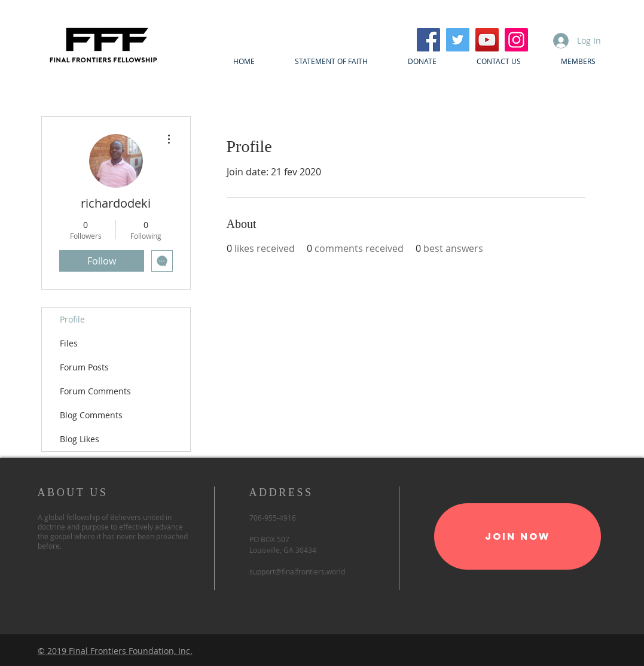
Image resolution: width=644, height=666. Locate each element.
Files (69, 343)
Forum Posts (84, 367)
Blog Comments (91, 415)
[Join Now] (518, 536)
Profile (72, 319)
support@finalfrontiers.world (297, 571)
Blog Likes (80, 439)
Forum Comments (95, 391)
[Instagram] (516, 40)
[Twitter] (458, 40)
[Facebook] (428, 40)
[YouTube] (487, 40)
